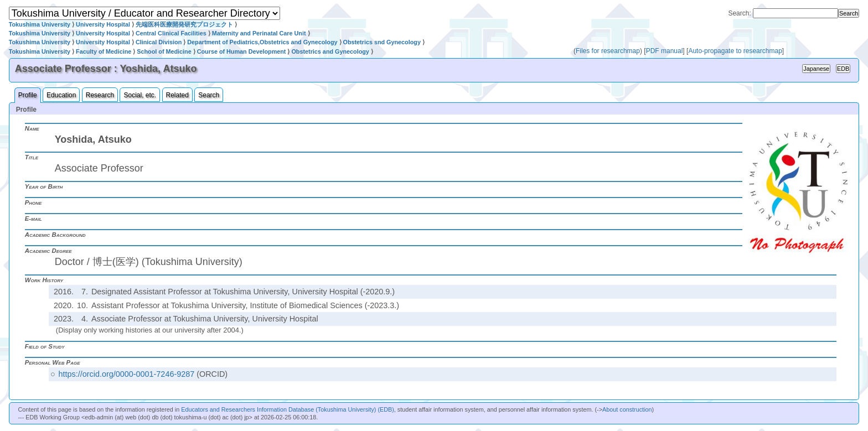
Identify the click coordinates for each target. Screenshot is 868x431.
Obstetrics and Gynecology (330, 51)
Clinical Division (159, 42)
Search (209, 95)
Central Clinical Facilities (171, 33)
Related (177, 95)
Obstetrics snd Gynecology (382, 42)
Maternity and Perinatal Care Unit (259, 33)
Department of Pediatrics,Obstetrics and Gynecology (262, 42)
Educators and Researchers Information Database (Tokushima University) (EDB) (288, 409)
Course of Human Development (242, 51)
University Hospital (103, 24)
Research (100, 95)
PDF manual (665, 51)
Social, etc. (140, 95)
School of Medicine (164, 51)
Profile (28, 95)
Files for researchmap (608, 51)
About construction (627, 409)
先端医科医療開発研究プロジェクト (184, 24)
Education (61, 95)
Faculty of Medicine (104, 51)
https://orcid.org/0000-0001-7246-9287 (127, 374)
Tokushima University (40, 24)
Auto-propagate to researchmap (735, 51)
